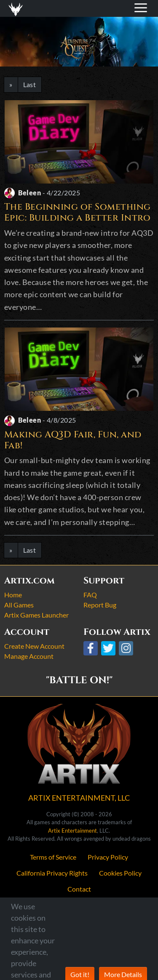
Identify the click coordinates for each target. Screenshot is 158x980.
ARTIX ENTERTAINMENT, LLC (79, 798)
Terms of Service (53, 857)
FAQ (90, 595)
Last (30, 84)
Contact (79, 889)
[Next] (11, 85)
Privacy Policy (108, 857)
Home (13, 595)
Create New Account (34, 646)
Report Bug (100, 605)
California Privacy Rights (52, 873)
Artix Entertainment (72, 831)
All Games (19, 605)
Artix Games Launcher (36, 615)
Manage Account (29, 656)
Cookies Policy (120, 873)
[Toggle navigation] (17, 8)
